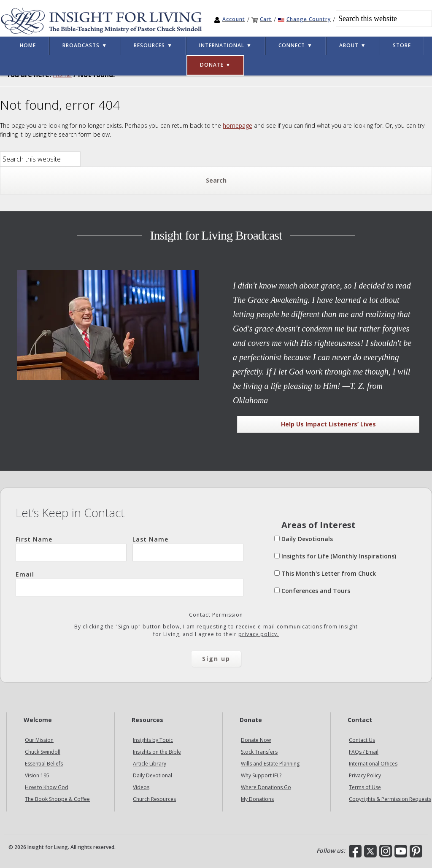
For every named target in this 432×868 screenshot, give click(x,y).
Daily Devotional (153, 775)
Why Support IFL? (261, 775)
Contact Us (362, 740)
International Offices (373, 764)
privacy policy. (259, 634)
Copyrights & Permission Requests (390, 799)
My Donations (257, 799)
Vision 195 (37, 775)
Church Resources (154, 799)
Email (130, 583)
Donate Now (256, 740)
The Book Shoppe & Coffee (57, 799)
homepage (238, 125)
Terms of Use (365, 787)
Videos (141, 787)
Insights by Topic (153, 740)
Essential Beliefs (44, 764)
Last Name (188, 548)
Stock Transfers (259, 752)
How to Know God (47, 787)
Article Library (150, 764)
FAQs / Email (364, 752)
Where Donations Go (266, 787)
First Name (71, 548)
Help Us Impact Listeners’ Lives (328, 424)
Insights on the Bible (157, 752)
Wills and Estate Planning (270, 764)
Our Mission (39, 740)
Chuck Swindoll (43, 752)
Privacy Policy (365, 775)
